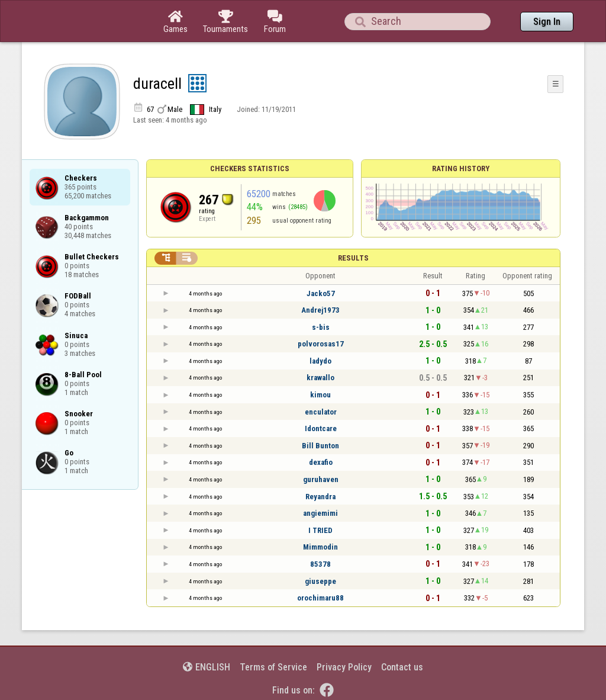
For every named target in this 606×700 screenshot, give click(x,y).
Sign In (547, 22)
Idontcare (321, 428)
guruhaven (321, 479)
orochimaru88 (320, 598)
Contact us (402, 667)
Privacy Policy (344, 667)
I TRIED (320, 530)
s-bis (321, 327)
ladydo (320, 361)
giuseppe (320, 581)
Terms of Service (273, 667)
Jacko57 (321, 293)
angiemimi (320, 513)
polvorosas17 (321, 344)
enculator (321, 412)
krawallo (320, 378)
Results (353, 258)
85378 (320, 564)
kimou (320, 395)
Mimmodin (320, 547)
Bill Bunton (320, 446)
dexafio (321, 462)
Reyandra (320, 497)
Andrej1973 (320, 310)
